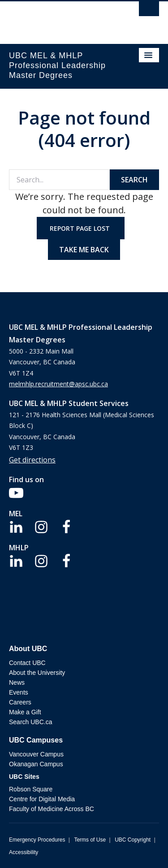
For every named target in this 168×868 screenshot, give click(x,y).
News (17, 682)
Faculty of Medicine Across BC (52, 809)
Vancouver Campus (36, 754)
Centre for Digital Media (42, 799)
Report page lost (81, 228)
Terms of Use (90, 840)
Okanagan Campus (36, 764)
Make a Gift (25, 712)
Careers (20, 702)
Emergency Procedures (37, 840)
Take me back (84, 250)
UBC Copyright (133, 840)
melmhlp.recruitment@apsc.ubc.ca (58, 384)
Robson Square (31, 789)
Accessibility (24, 852)
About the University (37, 673)
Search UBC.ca (30, 722)
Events (19, 692)
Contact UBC (27, 663)
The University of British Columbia (62, 18)
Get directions (32, 460)
